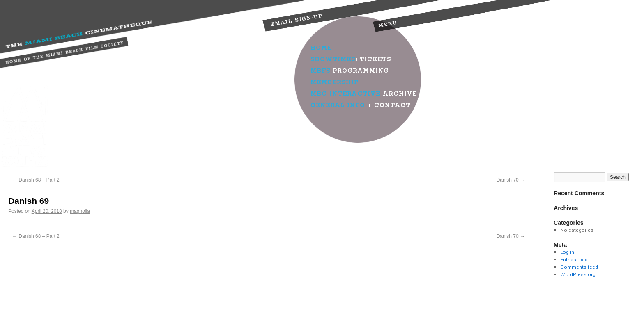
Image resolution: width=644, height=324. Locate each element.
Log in (567, 252)
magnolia (80, 211)
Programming (350, 71)
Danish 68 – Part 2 (36, 180)
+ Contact (361, 105)
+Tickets (351, 59)
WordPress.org (578, 274)
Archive (364, 94)
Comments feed (579, 267)
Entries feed (574, 259)
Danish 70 (511, 180)
